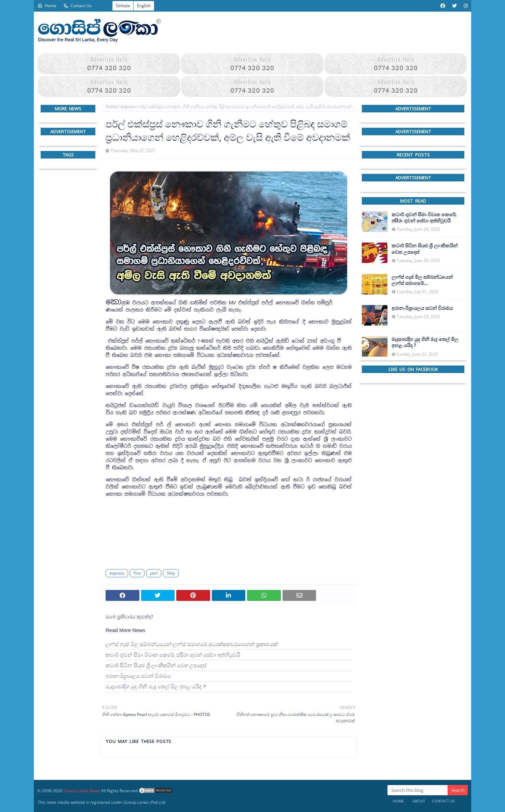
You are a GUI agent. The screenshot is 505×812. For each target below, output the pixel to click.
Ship (171, 573)
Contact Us (77, 6)
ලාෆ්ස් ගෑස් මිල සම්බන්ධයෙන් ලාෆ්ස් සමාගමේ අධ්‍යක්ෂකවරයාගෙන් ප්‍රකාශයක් (192, 644)
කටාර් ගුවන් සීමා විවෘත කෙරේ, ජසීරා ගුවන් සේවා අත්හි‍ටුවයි (173, 655)
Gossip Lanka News (82, 791)
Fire (137, 573)
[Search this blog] (418, 790)
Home (47, 6)
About (419, 801)
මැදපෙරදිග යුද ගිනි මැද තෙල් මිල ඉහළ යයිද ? (156, 686)
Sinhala (123, 6)
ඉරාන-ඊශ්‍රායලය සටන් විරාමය (138, 676)
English (144, 6)
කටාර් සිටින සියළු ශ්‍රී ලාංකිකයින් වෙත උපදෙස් (156, 665)
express (128, 106)
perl (154, 573)
